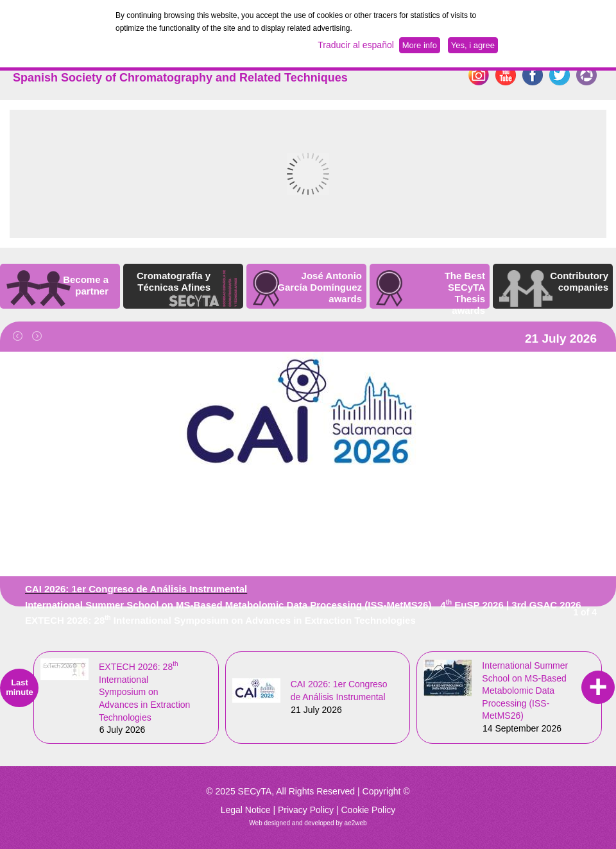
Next (42, 341)
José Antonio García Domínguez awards (320, 287)
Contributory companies (579, 281)
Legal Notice (246, 810)
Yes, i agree (473, 45)
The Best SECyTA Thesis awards (465, 293)
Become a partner (86, 285)
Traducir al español (356, 45)
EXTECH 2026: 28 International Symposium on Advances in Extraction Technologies (220, 620)
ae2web (356, 823)
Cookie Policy (368, 810)
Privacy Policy (306, 810)
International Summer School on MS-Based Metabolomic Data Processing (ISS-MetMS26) (228, 605)
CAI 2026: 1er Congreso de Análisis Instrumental (136, 589)
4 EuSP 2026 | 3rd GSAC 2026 (510, 605)
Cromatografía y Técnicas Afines (174, 281)
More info (420, 45)
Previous (22, 341)
